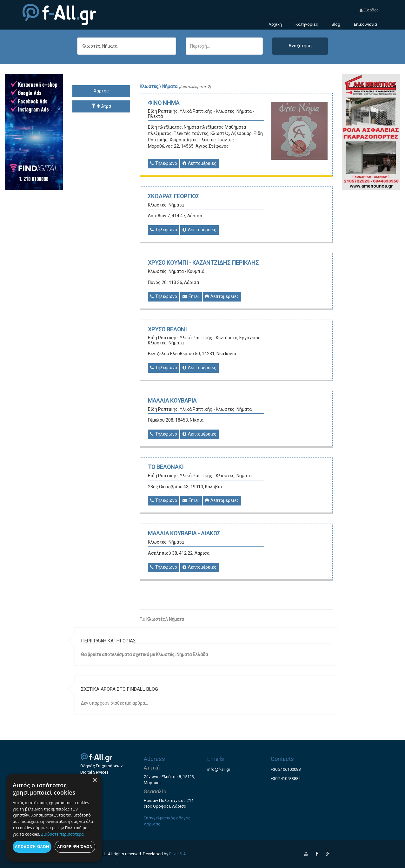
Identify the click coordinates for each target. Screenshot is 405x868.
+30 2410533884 (286, 779)
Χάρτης (101, 91)
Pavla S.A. (178, 854)
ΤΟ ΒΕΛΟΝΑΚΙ (166, 467)
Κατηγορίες (307, 24)
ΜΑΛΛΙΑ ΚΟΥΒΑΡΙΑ (172, 400)
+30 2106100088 (286, 769)
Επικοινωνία (365, 24)
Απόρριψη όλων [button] (75, 847)
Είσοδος (369, 10)
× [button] (94, 780)
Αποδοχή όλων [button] (32, 847)
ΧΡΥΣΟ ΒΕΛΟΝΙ (167, 329)
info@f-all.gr (219, 769)
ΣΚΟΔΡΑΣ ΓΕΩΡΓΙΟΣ (173, 196)
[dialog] (54, 818)
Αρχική (275, 24)
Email (191, 296)
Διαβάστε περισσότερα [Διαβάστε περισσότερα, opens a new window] (63, 834)
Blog (336, 24)
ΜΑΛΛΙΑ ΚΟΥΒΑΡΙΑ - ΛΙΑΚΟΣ (184, 533)
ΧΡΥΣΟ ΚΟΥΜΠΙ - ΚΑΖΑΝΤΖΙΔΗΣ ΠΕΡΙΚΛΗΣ (203, 263)
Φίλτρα (101, 106)
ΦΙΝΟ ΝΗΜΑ (164, 103)
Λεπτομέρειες (199, 163)
